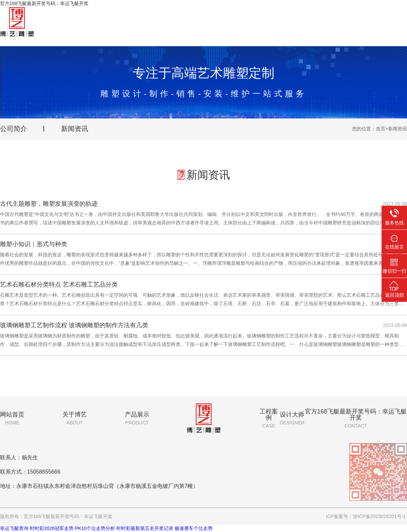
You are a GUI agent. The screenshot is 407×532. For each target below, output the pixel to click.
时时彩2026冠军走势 (52, 528)
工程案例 (269, 418)
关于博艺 (75, 418)
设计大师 (292, 418)
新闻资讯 (75, 129)
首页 (381, 129)
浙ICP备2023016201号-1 (379, 516)
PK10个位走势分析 (95, 528)
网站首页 (12, 418)
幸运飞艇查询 (14, 528)
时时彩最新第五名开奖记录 (145, 528)
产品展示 (137, 418)
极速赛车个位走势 (194, 528)
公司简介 (14, 129)
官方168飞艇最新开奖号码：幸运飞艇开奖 (356, 418)
